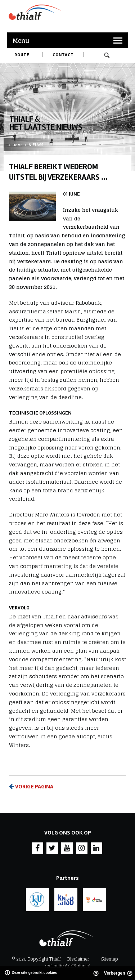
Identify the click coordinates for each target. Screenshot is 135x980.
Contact (63, 55)
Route (22, 55)
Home (17, 145)
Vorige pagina (31, 787)
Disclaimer (78, 959)
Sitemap (110, 959)
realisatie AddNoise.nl (67, 966)
